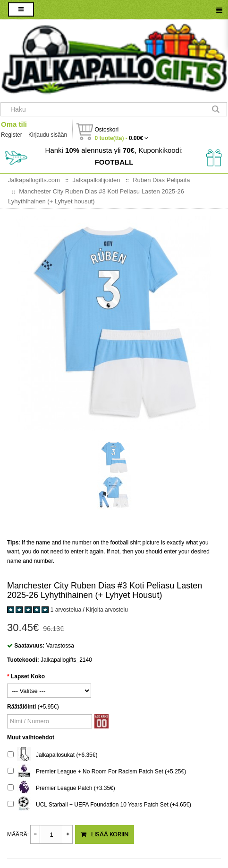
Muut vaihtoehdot (31, 737)
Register (12, 135)
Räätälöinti (21, 707)
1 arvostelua (66, 610)
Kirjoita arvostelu (107, 610)
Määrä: (18, 834)
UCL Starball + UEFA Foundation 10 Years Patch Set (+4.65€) (99, 805)
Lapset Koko (28, 676)
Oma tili (14, 124)
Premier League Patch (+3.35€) (61, 788)
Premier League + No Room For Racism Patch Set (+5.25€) (97, 772)
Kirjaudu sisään (48, 135)
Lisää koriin (105, 834)
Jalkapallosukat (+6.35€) (52, 755)
